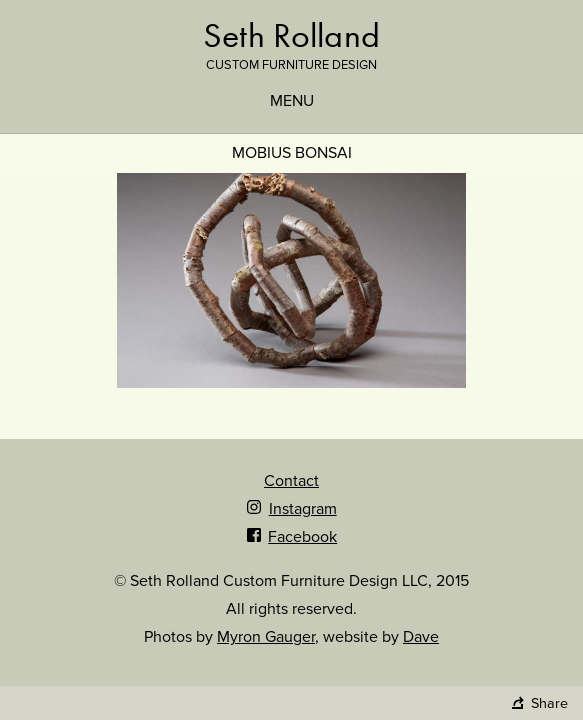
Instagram (291, 509)
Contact (291, 481)
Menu (292, 101)
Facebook (291, 537)
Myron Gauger (266, 637)
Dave (421, 637)
